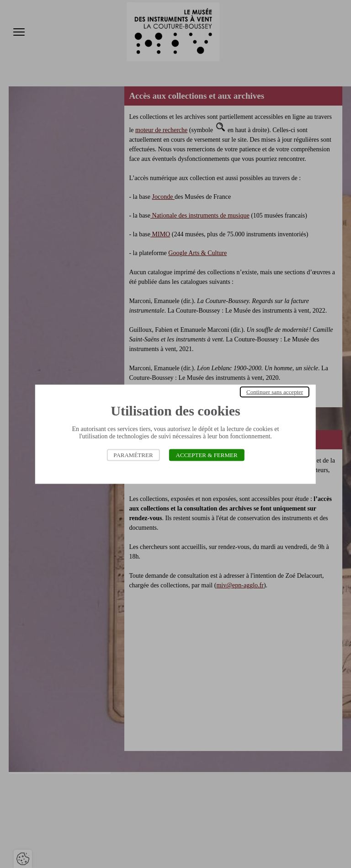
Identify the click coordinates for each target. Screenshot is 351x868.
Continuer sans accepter (275, 391)
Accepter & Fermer (207, 455)
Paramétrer (133, 455)
